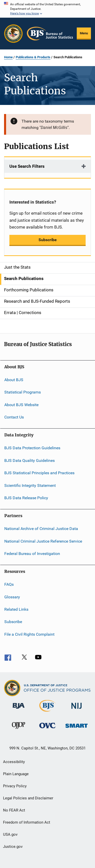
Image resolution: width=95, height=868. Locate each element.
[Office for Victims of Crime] (47, 729)
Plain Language (16, 774)
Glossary (12, 597)
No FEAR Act (14, 810)
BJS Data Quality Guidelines (30, 460)
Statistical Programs (23, 392)
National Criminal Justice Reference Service (43, 541)
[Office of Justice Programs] (13, 34)
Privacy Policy (15, 786)
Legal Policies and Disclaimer (28, 798)
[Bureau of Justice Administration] (19, 710)
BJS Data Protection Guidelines (32, 448)
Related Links (16, 609)
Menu (84, 33)
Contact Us (14, 417)
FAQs (9, 584)
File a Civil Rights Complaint (29, 634)
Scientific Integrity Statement (30, 485)
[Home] (50, 34)
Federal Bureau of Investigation (32, 554)
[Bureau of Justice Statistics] (48, 713)
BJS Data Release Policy (26, 498)
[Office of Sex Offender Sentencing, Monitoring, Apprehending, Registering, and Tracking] (77, 729)
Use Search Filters (27, 166)
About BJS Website (21, 405)
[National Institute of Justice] (77, 710)
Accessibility (14, 762)
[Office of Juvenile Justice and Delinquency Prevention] (18, 730)
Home (8, 57)
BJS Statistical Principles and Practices (39, 473)
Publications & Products (33, 57)
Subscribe (48, 240)
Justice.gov (13, 847)
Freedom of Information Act (27, 822)
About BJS (14, 380)
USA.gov (10, 834)
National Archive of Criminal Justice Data (41, 529)
